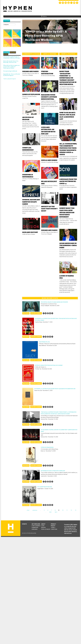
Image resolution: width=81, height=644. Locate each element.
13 (76, 510)
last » (56, 512)
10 (63, 510)
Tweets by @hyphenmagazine (10, 79)
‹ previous (35, 510)
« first (28, 510)
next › (51, 512)
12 (71, 510)
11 (67, 510)
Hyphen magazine (11, 528)
